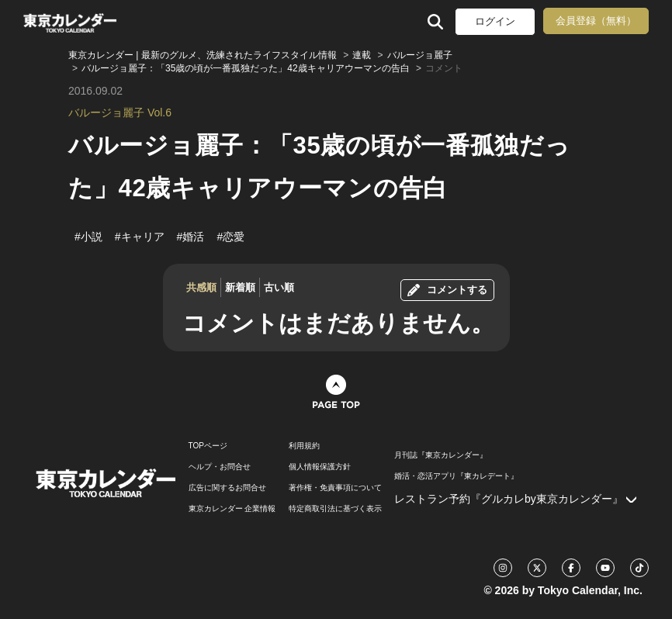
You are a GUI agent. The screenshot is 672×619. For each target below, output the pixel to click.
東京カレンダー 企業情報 (232, 509)
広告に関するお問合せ (227, 488)
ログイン (495, 21)
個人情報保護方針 (320, 467)
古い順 (279, 287)
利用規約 (304, 446)
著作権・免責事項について (335, 488)
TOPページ (208, 446)
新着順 (240, 287)
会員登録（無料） (596, 21)
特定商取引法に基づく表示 (335, 509)
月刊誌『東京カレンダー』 (441, 455)
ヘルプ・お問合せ (220, 467)
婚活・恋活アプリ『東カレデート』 (456, 476)
